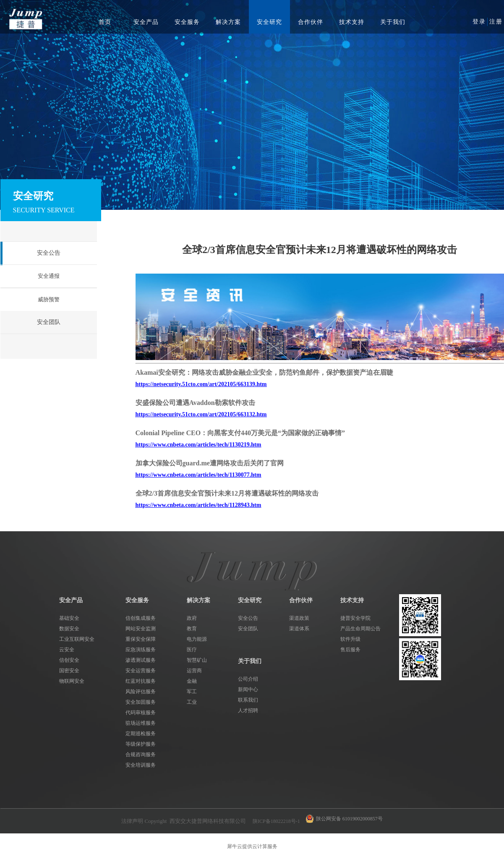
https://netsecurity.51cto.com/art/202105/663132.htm (201, 414)
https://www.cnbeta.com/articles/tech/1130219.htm (198, 445)
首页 (105, 22)
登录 (479, 22)
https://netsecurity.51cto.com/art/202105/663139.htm (201, 384)
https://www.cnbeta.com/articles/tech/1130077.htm (198, 475)
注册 (496, 22)
